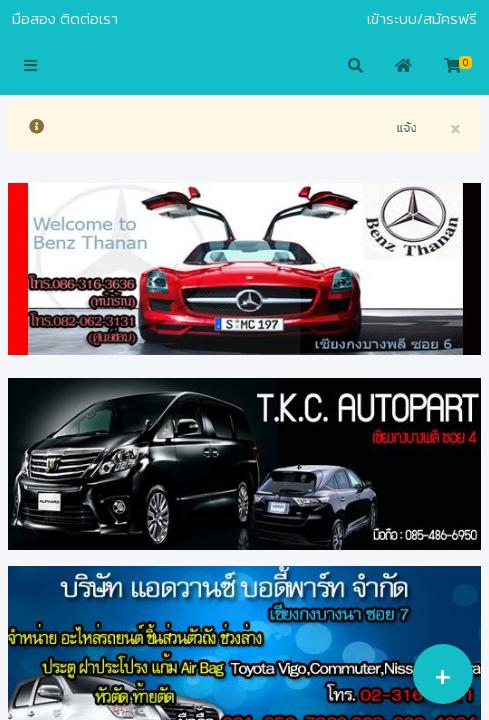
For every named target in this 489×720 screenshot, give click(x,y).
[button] (30, 67)
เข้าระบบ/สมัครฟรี (422, 19)
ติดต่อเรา (89, 19)
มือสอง (34, 19)
